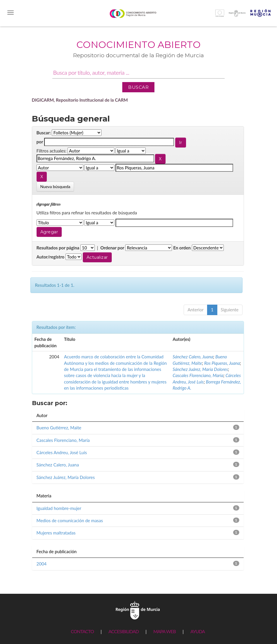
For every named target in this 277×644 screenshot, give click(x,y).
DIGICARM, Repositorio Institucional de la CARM (80, 100)
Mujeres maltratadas (56, 533)
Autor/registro (51, 257)
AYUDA (198, 631)
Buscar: (44, 133)
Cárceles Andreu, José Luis (62, 452)
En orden (182, 248)
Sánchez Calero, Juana (193, 357)
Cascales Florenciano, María (198, 375)
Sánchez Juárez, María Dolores (200, 369)
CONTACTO (82, 631)
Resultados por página (58, 248)
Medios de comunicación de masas (70, 520)
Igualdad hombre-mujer (59, 508)
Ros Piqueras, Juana (222, 363)
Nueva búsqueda (55, 186)
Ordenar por (112, 248)
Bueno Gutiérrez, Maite (59, 428)
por (40, 142)
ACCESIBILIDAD (124, 631)
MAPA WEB (165, 631)
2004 (42, 564)
